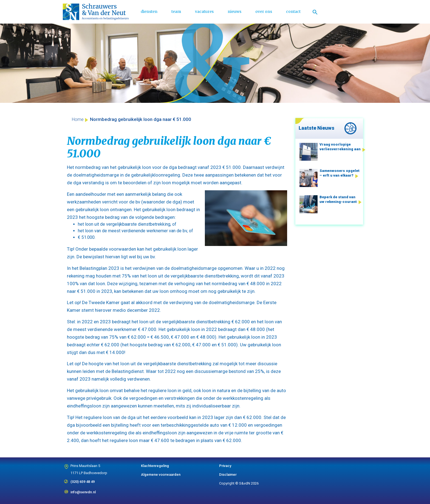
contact (293, 12)
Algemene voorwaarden (161, 475)
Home (78, 119)
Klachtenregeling (155, 466)
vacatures (204, 12)
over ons (264, 12)
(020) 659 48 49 (83, 480)
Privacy (225, 466)
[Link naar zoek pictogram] (315, 12)
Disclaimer (228, 475)
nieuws (234, 12)
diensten (149, 12)
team (176, 12)
